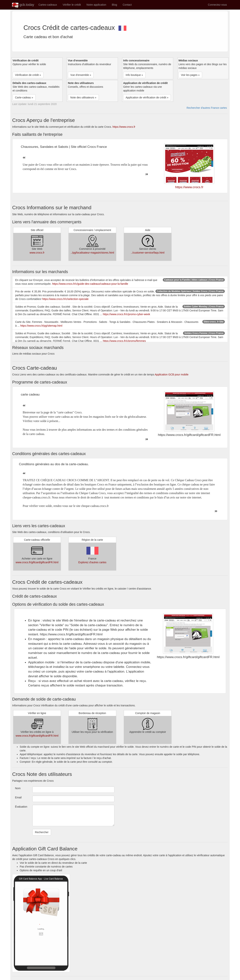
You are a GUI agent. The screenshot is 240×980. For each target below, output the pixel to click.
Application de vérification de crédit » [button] (147, 97)
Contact (127, 5)
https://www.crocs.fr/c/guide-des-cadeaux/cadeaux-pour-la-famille (90, 284)
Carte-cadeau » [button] (24, 97)
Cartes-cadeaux (48, 5)
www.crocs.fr (37, 253)
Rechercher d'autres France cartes (207, 108)
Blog (114, 5)
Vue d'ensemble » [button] (81, 75)
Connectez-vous (217, 5)
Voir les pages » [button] (190, 75)
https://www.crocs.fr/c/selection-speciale (65, 299)
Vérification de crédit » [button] (28, 75)
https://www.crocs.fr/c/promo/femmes (124, 341)
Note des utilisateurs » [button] (83, 97)
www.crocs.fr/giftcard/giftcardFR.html (37, 562)
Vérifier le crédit (72, 5)
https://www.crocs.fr (124, 127)
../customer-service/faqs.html (148, 253)
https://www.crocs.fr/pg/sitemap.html (41, 326)
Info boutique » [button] (134, 75)
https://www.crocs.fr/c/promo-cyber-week (126, 314)
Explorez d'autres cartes (92, 562)
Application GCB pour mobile (172, 374)
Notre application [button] (96, 5)
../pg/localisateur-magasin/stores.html (92, 253)
